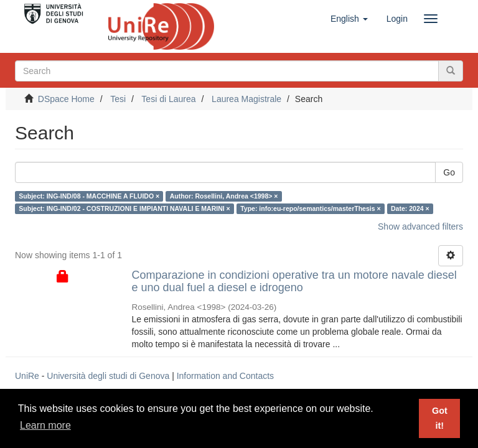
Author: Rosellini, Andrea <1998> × (224, 196)
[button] (349, 19)
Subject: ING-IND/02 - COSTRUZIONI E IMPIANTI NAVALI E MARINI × (124, 208)
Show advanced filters (420, 226)
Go (449, 172)
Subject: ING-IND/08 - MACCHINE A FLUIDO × (89, 196)
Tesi (118, 99)
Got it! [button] (440, 418)
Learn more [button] (45, 425)
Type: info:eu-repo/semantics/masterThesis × (310, 208)
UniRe (27, 376)
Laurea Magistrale (246, 99)
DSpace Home (66, 99)
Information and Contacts (225, 376)
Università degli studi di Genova (108, 376)
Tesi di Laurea (168, 99)
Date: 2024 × (410, 208)
